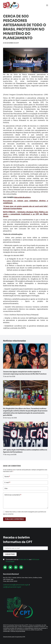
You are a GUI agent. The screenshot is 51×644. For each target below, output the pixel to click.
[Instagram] (5, 567)
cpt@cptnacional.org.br (12, 587)
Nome (7, 477)
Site (6, 488)
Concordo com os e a (22, 560)
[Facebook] (16, 567)
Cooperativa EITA (20, 637)
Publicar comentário (14, 519)
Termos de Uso (24, 559)
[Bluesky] (10, 567)
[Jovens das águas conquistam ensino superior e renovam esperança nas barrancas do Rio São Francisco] (25, 356)
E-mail (7, 483)
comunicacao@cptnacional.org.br (16, 585)
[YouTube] (21, 567)
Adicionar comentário (13, 495)
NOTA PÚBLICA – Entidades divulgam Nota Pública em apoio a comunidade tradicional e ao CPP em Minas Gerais (25, 214)
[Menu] (47, 5)
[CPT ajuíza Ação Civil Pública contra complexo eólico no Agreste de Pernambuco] (25, 434)
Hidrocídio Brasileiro (22, 197)
